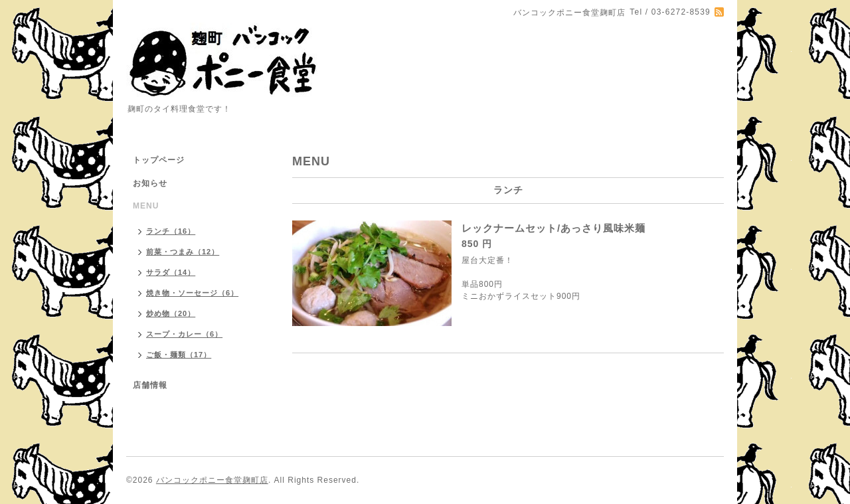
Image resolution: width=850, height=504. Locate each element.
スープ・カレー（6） (184, 334)
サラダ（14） (171, 272)
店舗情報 (150, 385)
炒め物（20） (171, 313)
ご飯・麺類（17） (179, 355)
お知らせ (150, 183)
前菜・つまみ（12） (183, 252)
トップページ (159, 160)
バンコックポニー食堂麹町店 (212, 480)
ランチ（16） (171, 231)
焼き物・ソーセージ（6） (192, 293)
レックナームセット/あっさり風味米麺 (553, 228)
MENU (146, 206)
